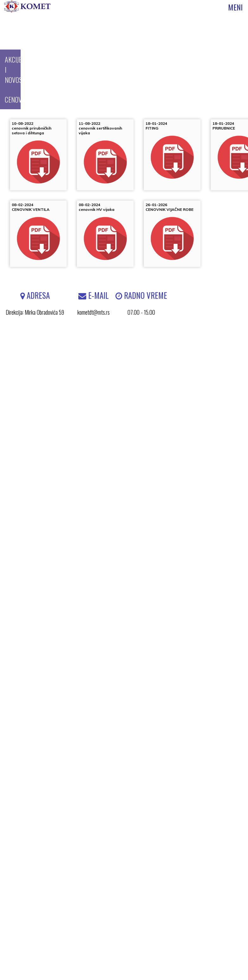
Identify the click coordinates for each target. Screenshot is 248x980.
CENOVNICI (19, 99)
